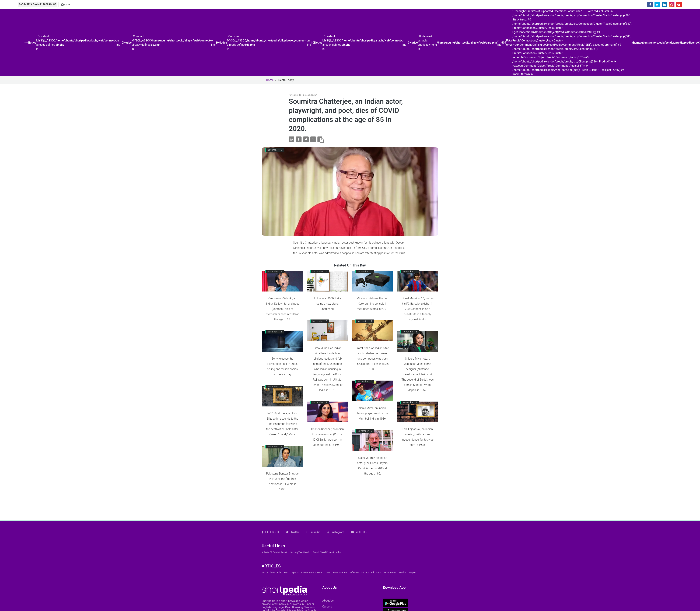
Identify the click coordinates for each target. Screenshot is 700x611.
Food (287, 572)
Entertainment (340, 572)
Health (403, 572)
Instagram (336, 532)
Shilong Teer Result (300, 552)
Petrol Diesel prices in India (327, 552)
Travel (328, 572)
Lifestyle (354, 572)
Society (365, 572)
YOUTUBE (359, 532)
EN (64, 5)
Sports (295, 572)
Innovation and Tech (311, 572)
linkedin (313, 532)
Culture (271, 572)
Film (279, 572)
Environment (390, 572)
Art (263, 572)
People (412, 572)
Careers (327, 607)
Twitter (293, 532)
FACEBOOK (270, 532)
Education (376, 572)
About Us (328, 601)
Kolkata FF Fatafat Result (274, 552)
